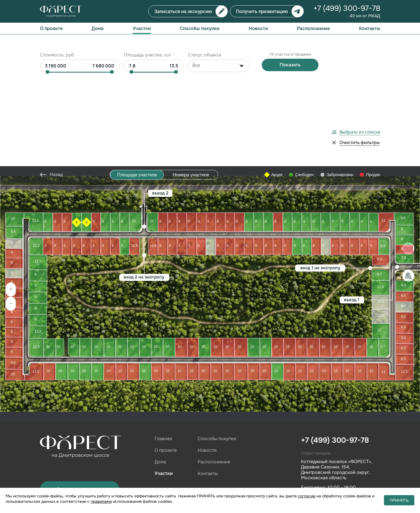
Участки (142, 28)
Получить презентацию (262, 11)
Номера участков (191, 78)
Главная (163, 342)
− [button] (11, 207)
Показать (290, 56)
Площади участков (137, 78)
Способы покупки (200, 28)
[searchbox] (207, 56)
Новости (258, 28)
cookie (120, 483)
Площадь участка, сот (148, 46)
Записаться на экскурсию (183, 11)
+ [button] (11, 193)
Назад (56, 78)
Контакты (370, 28)
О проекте (51, 28)
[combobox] (219, 56)
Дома (98, 28)
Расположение (313, 28)
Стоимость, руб (57, 46)
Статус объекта (205, 46)
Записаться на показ (80, 392)
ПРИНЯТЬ (399, 500)
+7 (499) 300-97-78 (347, 8)
